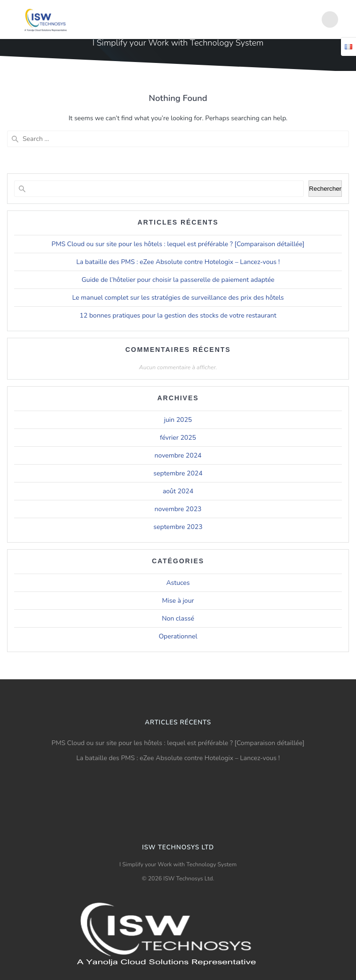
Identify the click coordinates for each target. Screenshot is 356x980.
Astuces (178, 583)
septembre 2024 (178, 473)
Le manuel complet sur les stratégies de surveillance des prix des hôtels (178, 298)
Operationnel (178, 636)
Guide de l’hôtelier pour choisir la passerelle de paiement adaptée (178, 280)
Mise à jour (178, 601)
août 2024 (178, 491)
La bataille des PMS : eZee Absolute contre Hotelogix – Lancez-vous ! (178, 262)
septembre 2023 (178, 527)
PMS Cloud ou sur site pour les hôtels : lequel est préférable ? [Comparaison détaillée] (178, 244)
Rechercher (325, 189)
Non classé (178, 618)
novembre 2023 (178, 509)
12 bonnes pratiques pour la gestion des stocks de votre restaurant (178, 315)
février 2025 (178, 438)
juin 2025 (178, 420)
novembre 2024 (178, 455)
